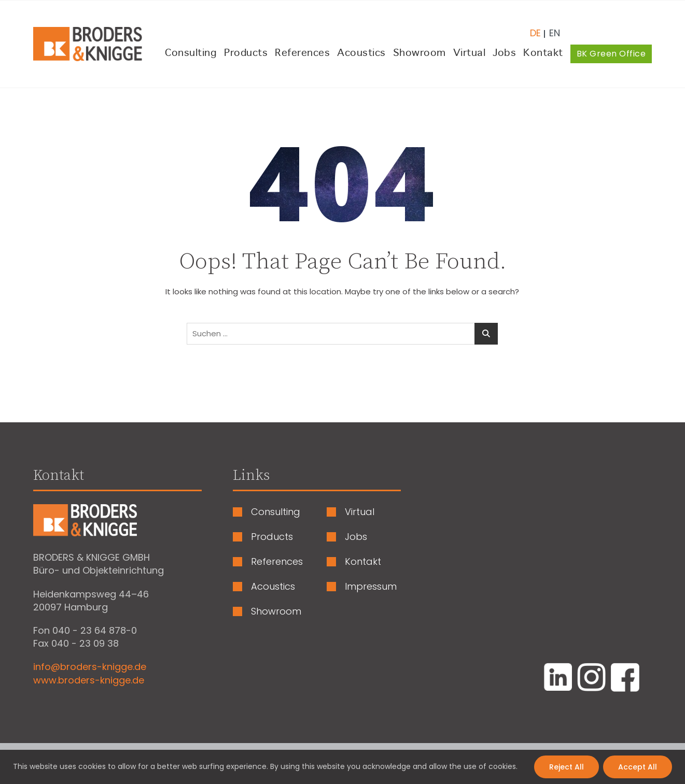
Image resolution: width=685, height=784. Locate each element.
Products (246, 53)
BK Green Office (611, 54)
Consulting (191, 53)
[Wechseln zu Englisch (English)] (550, 29)
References (302, 53)
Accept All (638, 767)
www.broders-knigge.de (89, 680)
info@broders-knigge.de (90, 667)
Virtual (470, 53)
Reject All (567, 767)
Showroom (420, 53)
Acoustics (361, 53)
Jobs (504, 53)
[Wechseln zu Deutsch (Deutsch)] (535, 29)
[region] (342, 767)
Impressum (371, 587)
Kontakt (543, 53)
